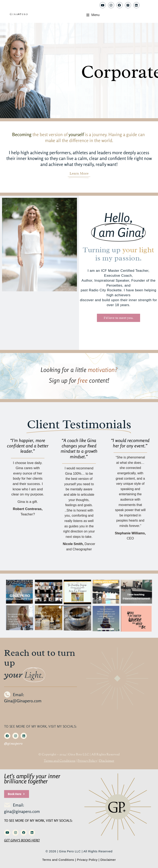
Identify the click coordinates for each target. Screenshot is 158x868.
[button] (93, 15)
